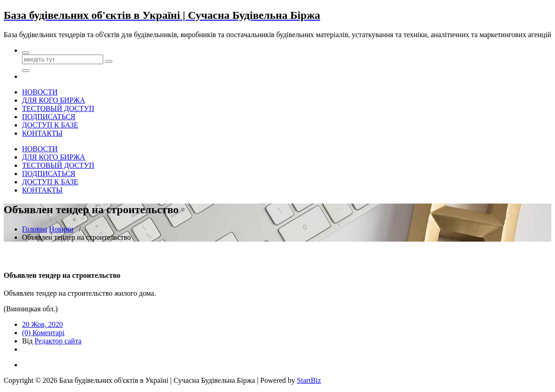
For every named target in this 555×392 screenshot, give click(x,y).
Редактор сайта (58, 341)
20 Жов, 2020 (42, 324)
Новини (61, 229)
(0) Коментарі (43, 333)
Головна (35, 229)
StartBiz (309, 380)
